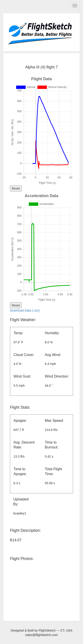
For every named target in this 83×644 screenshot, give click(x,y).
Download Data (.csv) (25, 310)
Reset (16, 188)
